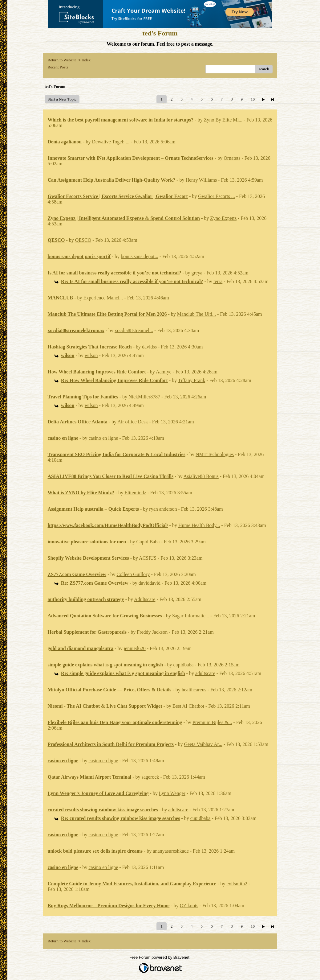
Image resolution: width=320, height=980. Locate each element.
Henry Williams (201, 180)
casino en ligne (103, 438)
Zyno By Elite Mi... (223, 120)
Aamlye (164, 372)
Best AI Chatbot (188, 706)
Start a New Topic (62, 99)
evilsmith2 (237, 884)
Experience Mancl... (103, 298)
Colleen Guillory (133, 574)
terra (218, 281)
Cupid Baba (148, 542)
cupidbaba (184, 665)
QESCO (83, 240)
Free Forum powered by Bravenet (160, 957)
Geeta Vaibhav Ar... (203, 744)
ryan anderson (163, 509)
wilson (91, 355)
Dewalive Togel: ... (111, 142)
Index (86, 60)
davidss (149, 347)
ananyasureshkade (171, 851)
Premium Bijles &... (212, 722)
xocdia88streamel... (134, 330)
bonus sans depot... (139, 256)
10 (253, 99)
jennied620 (135, 648)
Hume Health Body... (199, 525)
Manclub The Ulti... (196, 314)
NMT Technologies (215, 454)
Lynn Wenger (172, 793)
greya (197, 273)
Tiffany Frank (192, 380)
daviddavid (150, 583)
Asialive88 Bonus (201, 476)
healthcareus (194, 690)
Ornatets (232, 158)
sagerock (150, 777)
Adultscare (145, 599)
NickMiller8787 (144, 397)
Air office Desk (133, 422)
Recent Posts (58, 67)
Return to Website (62, 60)
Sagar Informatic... (191, 616)
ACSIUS (148, 558)
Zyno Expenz (223, 218)
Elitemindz (135, 493)
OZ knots (189, 906)
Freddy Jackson (152, 632)
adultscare (205, 673)
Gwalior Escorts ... (217, 196)
